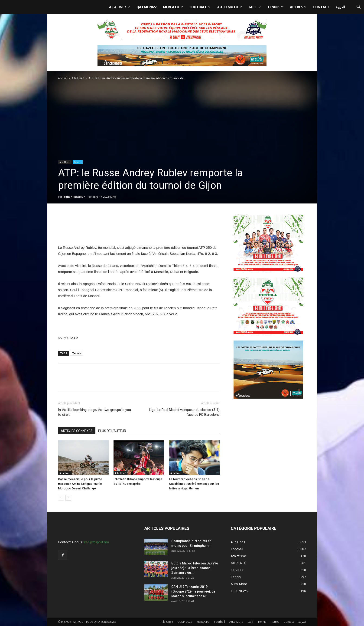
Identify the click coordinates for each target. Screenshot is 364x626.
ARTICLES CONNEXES (77, 431)
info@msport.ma (96, 542)
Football (200, 7)
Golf (255, 7)
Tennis (275, 7)
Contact (321, 7)
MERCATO (173, 7)
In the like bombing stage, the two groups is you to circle (94, 412)
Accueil (63, 78)
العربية (340, 7)
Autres (298, 7)
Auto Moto (230, 7)
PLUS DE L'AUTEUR (112, 431)
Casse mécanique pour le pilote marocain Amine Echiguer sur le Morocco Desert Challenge (80, 484)
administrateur (74, 197)
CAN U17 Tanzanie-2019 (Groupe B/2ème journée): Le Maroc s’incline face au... (193, 591)
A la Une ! (119, 7)
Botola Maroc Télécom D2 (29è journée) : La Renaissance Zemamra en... (195, 568)
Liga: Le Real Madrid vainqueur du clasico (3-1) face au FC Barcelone (184, 412)
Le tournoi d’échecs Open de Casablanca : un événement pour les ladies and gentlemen (194, 484)
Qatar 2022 (146, 7)
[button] (358, 7)
